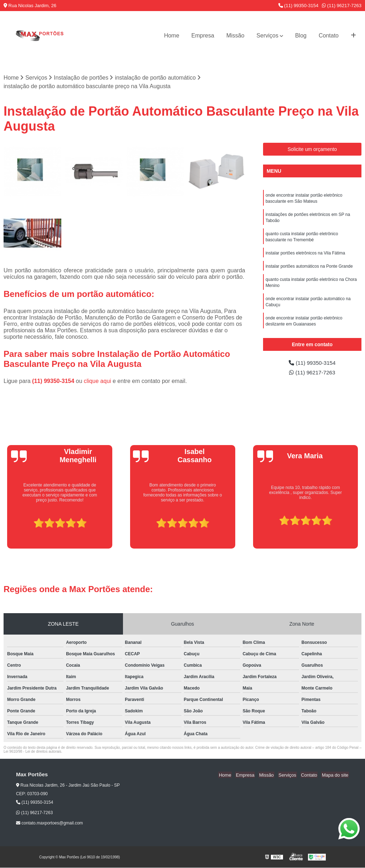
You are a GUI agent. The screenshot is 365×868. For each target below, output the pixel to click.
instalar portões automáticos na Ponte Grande (309, 269)
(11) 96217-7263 (342, 6)
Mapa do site (335, 775)
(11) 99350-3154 (299, 6)
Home (172, 36)
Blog (301, 36)
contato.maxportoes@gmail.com (50, 823)
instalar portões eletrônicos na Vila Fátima (305, 256)
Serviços (268, 36)
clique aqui (97, 381)
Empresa (203, 36)
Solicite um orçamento (312, 150)
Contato (329, 36)
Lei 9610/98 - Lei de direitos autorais (32, 752)
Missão (235, 36)
